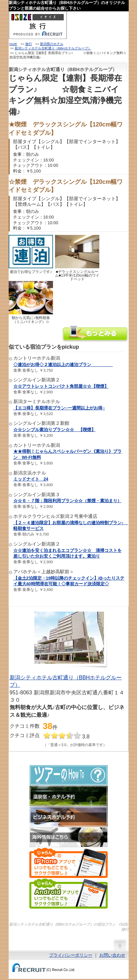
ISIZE (13, 44)
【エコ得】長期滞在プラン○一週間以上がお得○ (59, 408)
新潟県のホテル (52, 44)
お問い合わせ (112, 955)
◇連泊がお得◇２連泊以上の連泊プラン (63, 365)
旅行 (29, 44)
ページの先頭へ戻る (120, 945)
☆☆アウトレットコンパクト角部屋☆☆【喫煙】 (61, 386)
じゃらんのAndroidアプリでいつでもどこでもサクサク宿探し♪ (68, 894)
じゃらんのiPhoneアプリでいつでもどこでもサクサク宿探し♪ (68, 863)
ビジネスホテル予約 (69, 816)
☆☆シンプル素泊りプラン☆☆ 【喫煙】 (54, 430)
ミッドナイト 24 (31, 479)
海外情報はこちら (69, 837)
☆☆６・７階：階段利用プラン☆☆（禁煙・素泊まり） (67, 501)
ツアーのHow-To (69, 775)
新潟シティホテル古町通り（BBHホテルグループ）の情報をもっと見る (95, 335)
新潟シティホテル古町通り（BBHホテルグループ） (53, 48)
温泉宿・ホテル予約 (69, 796)
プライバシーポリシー (71, 955)
